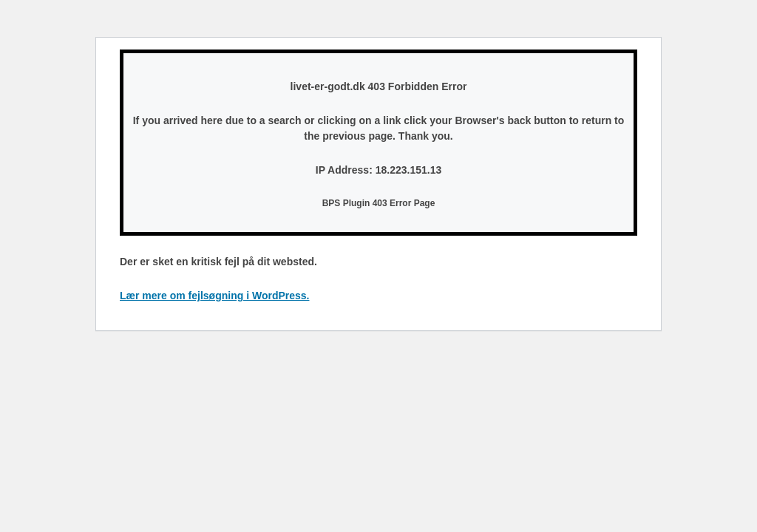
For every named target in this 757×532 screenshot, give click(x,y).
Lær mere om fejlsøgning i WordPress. (214, 296)
